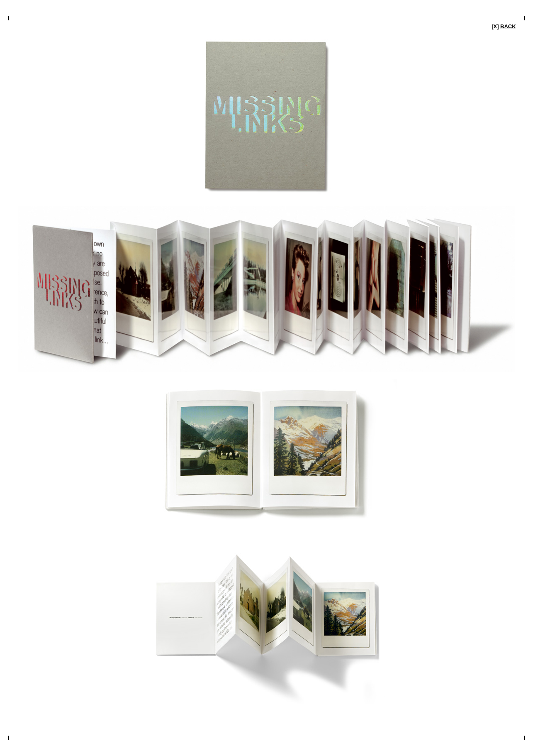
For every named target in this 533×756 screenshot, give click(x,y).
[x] (504, 26)
